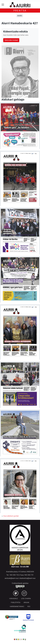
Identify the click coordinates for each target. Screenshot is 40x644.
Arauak (26, 603)
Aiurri (20, 16)
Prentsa (20, 10)
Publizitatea (16, 603)
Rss (29, 607)
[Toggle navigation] (3, 5)
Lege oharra (26, 599)
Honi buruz (14, 599)
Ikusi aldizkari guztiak (11, 516)
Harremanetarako (17, 607)
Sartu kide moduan (11, 40)
